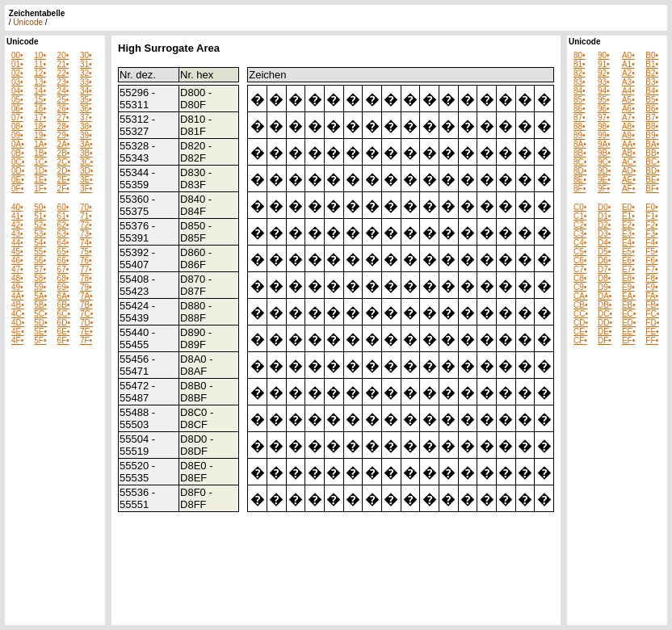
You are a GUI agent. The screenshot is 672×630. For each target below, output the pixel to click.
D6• (604, 260)
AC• (629, 162)
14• (40, 91)
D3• (604, 234)
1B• (40, 153)
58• (40, 278)
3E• (86, 180)
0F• (17, 189)
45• (17, 252)
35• (86, 100)
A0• (628, 55)
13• (40, 82)
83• (580, 82)
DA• (605, 296)
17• (40, 118)
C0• (580, 207)
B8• (652, 126)
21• (63, 64)
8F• (580, 189)
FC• (652, 314)
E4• (628, 243)
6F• (63, 340)
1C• (40, 162)
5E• (40, 332)
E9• (628, 287)
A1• (628, 64)
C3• (580, 234)
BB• (652, 153)
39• (86, 135)
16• (40, 109)
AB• (629, 153)
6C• (64, 314)
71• (86, 216)
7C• (86, 314)
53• (40, 234)
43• (17, 234)
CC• (581, 314)
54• (40, 243)
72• (86, 225)
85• (580, 100)
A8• (628, 126)
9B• (604, 153)
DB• (605, 305)
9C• (604, 162)
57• (40, 269)
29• (63, 135)
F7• (651, 269)
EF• (628, 340)
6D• (64, 323)
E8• (628, 278)
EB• (629, 305)
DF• (605, 340)
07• (17, 118)
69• (63, 287)
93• (604, 82)
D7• (604, 269)
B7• (652, 118)
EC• (629, 314)
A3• (628, 82)
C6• (580, 260)
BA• (652, 144)
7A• (86, 296)
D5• (604, 252)
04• (17, 91)
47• (17, 269)
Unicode (28, 22)
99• (604, 135)
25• (63, 100)
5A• (40, 296)
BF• (652, 189)
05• (17, 100)
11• (40, 64)
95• (604, 100)
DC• (605, 314)
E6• (628, 260)
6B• (64, 305)
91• (604, 64)
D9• (604, 287)
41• (17, 216)
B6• (652, 109)
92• (604, 73)
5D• (40, 323)
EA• (629, 296)
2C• (64, 162)
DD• (605, 323)
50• (40, 207)
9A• (604, 144)
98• (604, 126)
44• (17, 243)
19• (40, 135)
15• (40, 100)
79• (86, 287)
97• (604, 118)
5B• (40, 305)
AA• (629, 144)
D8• (604, 278)
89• (580, 135)
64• (63, 243)
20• (63, 55)
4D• (18, 323)
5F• (40, 340)
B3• (652, 82)
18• (40, 126)
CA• (580, 296)
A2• (628, 73)
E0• (628, 207)
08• (17, 126)
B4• (652, 91)
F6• (651, 260)
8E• (580, 180)
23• (63, 82)
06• (17, 109)
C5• (580, 252)
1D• (40, 171)
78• (86, 278)
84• (580, 91)
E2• (628, 225)
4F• (17, 340)
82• (580, 73)
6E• (64, 332)
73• (86, 234)
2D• (64, 171)
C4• (580, 243)
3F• (86, 189)
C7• (580, 269)
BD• (652, 171)
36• (86, 109)
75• (86, 252)
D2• (604, 225)
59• (40, 287)
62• (63, 225)
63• (63, 234)
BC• (652, 162)
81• (580, 64)
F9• (651, 287)
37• (86, 118)
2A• (64, 144)
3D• (86, 171)
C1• (580, 216)
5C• (40, 314)
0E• (18, 180)
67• (63, 269)
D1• (604, 216)
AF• (628, 189)
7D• (86, 323)
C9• (580, 287)
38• (86, 126)
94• (604, 91)
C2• (580, 225)
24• (63, 91)
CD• (581, 323)
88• (580, 126)
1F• (40, 189)
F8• (651, 278)
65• (63, 252)
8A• (580, 144)
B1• (652, 64)
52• (40, 225)
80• (580, 55)
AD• (629, 171)
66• (63, 260)
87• (580, 118)
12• (40, 73)
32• (86, 73)
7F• (86, 340)
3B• (86, 153)
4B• (18, 305)
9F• (604, 189)
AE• (629, 180)
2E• (64, 180)
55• (40, 252)
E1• (628, 216)
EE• (629, 332)
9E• (604, 180)
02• (17, 73)
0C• (18, 162)
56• (40, 260)
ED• (629, 323)
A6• (628, 109)
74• (86, 243)
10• (40, 55)
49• (17, 287)
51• (40, 216)
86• (580, 109)
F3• (651, 234)
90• (604, 55)
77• (86, 269)
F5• (651, 252)
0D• (18, 171)
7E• (86, 332)
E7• (628, 269)
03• (17, 82)
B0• (652, 55)
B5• (652, 100)
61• (63, 216)
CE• (580, 332)
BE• (652, 180)
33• (86, 82)
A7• (628, 118)
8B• (580, 153)
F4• (651, 243)
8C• (580, 162)
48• (17, 278)
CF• (580, 340)
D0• (604, 207)
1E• (40, 180)
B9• (652, 135)
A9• (628, 135)
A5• (628, 100)
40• (17, 207)
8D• (580, 171)
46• (17, 260)
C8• (580, 278)
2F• (63, 189)
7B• (86, 305)
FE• (652, 332)
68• (63, 278)
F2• (651, 225)
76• (86, 260)
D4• (604, 243)
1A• (40, 144)
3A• (86, 144)
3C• (86, 162)
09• (17, 135)
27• (63, 118)
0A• (18, 144)
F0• (651, 207)
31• (86, 64)
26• (63, 109)
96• (604, 109)
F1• (651, 216)
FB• (652, 305)
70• (86, 207)
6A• (64, 296)
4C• (18, 314)
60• (63, 207)
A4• (628, 91)
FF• (652, 340)
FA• (652, 296)
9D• (604, 171)
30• (86, 55)
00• (17, 55)
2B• (64, 153)
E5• (628, 252)
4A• (18, 296)
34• (86, 91)
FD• (652, 323)
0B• (18, 153)
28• (63, 126)
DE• (605, 332)
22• (63, 73)
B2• (652, 73)
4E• (18, 332)
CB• (580, 305)
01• (17, 64)
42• (17, 225)
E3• (628, 234)
